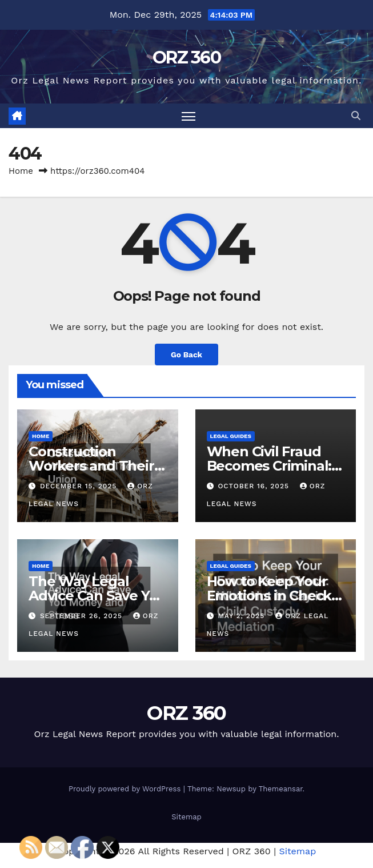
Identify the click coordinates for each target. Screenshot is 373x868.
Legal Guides (231, 436)
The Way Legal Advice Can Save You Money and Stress (97, 596)
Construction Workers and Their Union (91, 466)
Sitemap (186, 817)
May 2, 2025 (242, 616)
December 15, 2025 (80, 486)
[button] (356, 116)
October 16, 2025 (254, 486)
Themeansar (281, 789)
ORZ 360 (186, 57)
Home (21, 171)
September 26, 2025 (83, 616)
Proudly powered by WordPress (126, 789)
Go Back (186, 355)
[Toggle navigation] (188, 116)
